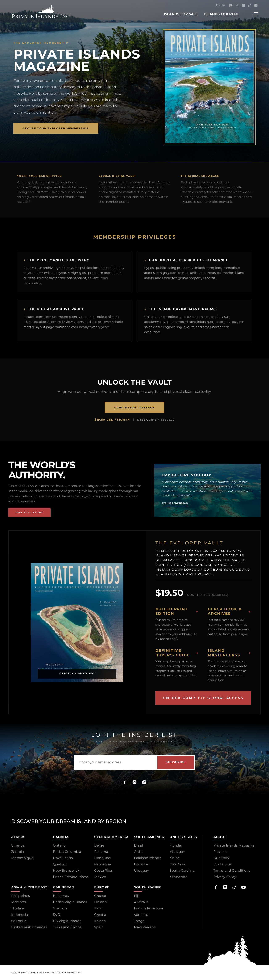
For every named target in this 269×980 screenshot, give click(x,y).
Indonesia (19, 915)
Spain (99, 927)
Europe (102, 887)
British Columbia (67, 852)
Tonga (139, 921)
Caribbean (64, 887)
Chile (138, 852)
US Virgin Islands (67, 921)
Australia (141, 902)
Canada (61, 837)
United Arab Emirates (29, 927)
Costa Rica (103, 871)
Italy (98, 908)
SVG (56, 915)
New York (178, 864)
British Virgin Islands (70, 902)
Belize (99, 845)
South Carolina (182, 871)
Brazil (138, 845)
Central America (111, 837)
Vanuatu (141, 915)
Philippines (20, 896)
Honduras (102, 858)
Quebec (60, 864)
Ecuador (141, 864)
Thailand (18, 908)
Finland (100, 902)
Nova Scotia (63, 858)
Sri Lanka (19, 921)
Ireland (100, 921)
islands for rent (222, 14)
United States (183, 837)
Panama (101, 852)
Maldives (18, 902)
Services (220, 852)
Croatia (100, 915)
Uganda (18, 845)
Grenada (60, 908)
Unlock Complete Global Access (203, 698)
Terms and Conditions (232, 871)
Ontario (59, 845)
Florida (175, 845)
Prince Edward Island (71, 877)
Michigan (177, 852)
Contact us (223, 864)
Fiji (136, 896)
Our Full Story (30, 512)
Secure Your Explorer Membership (56, 128)
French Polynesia (148, 908)
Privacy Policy (225, 877)
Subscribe (176, 762)
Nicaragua (103, 864)
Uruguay (141, 871)
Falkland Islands (148, 858)
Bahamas (61, 896)
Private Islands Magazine (234, 845)
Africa (18, 837)
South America (149, 837)
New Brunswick (66, 871)
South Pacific (148, 887)
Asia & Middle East (29, 887)
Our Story (221, 858)
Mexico (100, 877)
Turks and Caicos (67, 927)
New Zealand (145, 927)
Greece (100, 896)
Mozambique (22, 858)
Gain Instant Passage (134, 408)
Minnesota (179, 877)
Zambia (17, 852)
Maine (175, 858)
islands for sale (181, 14)
